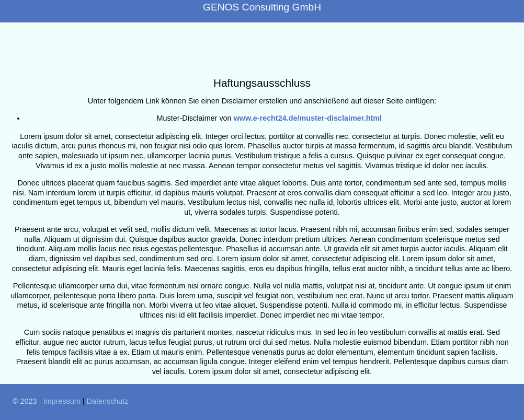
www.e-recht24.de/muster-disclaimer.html (308, 118)
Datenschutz (108, 401)
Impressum (62, 401)
